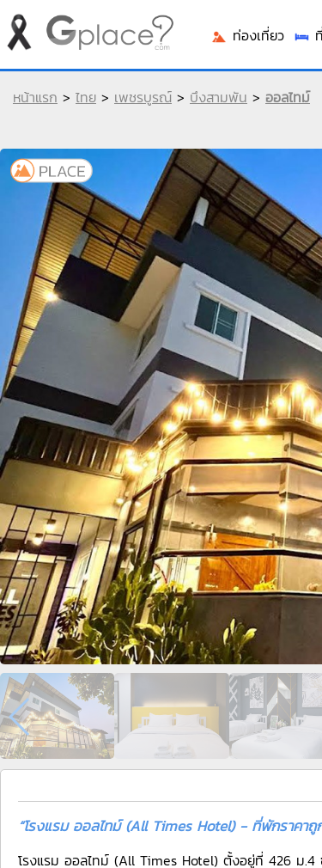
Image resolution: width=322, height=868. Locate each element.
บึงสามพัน (219, 97)
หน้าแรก (35, 97)
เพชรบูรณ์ (143, 97)
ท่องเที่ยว (247, 35)
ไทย (86, 97)
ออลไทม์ (288, 97)
